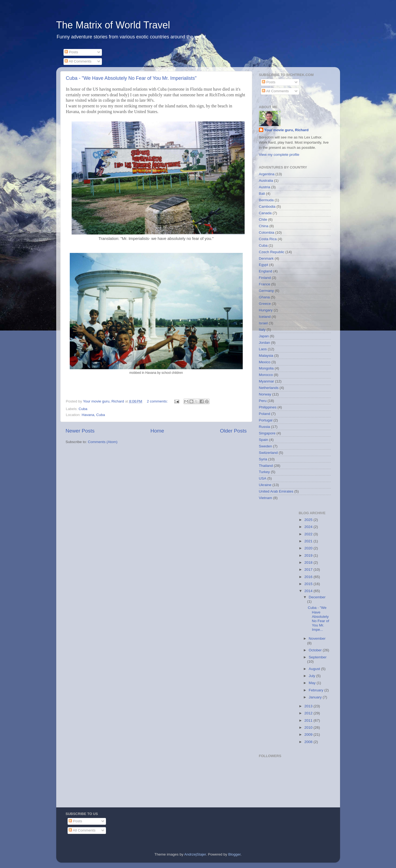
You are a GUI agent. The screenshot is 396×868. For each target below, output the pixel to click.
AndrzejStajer (195, 854)
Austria (265, 187)
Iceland (265, 317)
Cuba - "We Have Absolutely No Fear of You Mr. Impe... (319, 619)
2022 (309, 534)
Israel (263, 323)
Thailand (266, 466)
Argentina (267, 174)
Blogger (234, 854)
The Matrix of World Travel (113, 25)
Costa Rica (268, 239)
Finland (265, 278)
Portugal (266, 420)
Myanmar (267, 381)
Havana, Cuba (93, 415)
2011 (309, 720)
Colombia (267, 232)
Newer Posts (80, 431)
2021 (309, 541)
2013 (309, 706)
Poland (265, 414)
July (312, 676)
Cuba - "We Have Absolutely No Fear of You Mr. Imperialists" (131, 78)
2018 (309, 562)
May (313, 683)
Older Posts (233, 431)
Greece (265, 304)
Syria (263, 459)
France (265, 284)
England (266, 271)
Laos (263, 349)
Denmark (266, 258)
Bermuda (266, 200)
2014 (309, 591)
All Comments (78, 61)
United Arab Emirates (276, 491)
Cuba (83, 409)
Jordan (264, 343)
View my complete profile (279, 155)
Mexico (265, 362)
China (264, 226)
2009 (309, 735)
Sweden (266, 446)
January (316, 697)
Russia (264, 427)
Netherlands (269, 388)
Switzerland (268, 453)
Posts (71, 52)
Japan (264, 336)
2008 (309, 742)
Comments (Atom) (103, 442)
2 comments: (158, 401)
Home (157, 431)
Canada (265, 213)
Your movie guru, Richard (287, 130)
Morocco (266, 375)
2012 (309, 713)
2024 (309, 527)
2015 (309, 584)
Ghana (264, 297)
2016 (309, 577)
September (318, 657)
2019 (309, 555)
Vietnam (266, 498)
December (317, 597)
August (315, 669)
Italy (262, 330)
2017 (309, 570)
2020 (309, 548)
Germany (267, 291)
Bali (262, 194)
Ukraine (265, 485)
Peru (263, 401)
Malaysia (266, 356)
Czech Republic (272, 252)
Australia (266, 181)
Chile (263, 220)
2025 (309, 520)
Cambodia (267, 207)
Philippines (268, 407)
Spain (264, 440)
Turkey (264, 472)
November (317, 638)
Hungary (266, 310)
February (317, 690)
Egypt (264, 265)
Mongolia (266, 368)
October (316, 650)
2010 (309, 727)
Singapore (267, 433)
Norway (265, 394)
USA (263, 478)
